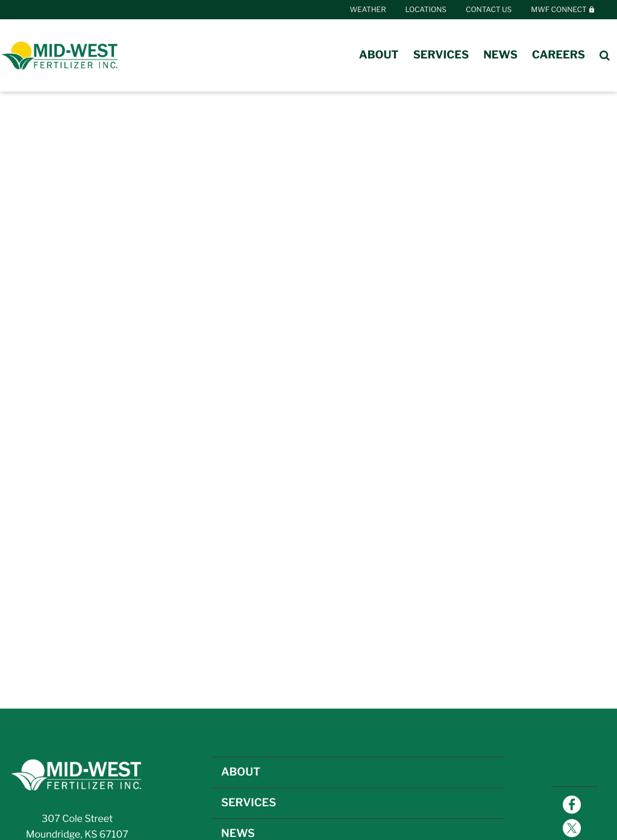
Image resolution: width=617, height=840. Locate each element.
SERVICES (249, 803)
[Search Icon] (605, 55)
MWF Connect (563, 9)
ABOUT (241, 772)
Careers (559, 55)
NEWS (238, 834)
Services (441, 55)
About (379, 55)
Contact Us (489, 9)
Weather (368, 9)
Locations (426, 9)
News (500, 55)
